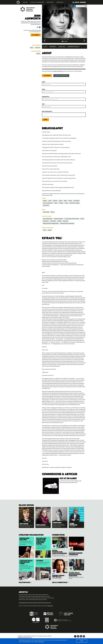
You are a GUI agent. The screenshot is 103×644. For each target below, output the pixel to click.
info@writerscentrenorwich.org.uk (25, 638)
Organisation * (46, 97)
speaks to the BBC (58, 71)
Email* (44, 89)
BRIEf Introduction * (47, 111)
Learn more (41, 642)
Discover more (24, 582)
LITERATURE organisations (37, 2)
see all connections (60, 582)
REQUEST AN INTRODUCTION (61, 76)
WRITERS (25, 2)
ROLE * (44, 104)
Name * (44, 82)
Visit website (36, 35)
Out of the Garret (68, 478)
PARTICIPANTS (50, 2)
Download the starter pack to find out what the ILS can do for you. (35, 603)
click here (50, 606)
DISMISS (82, 641)
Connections (60, 2)
